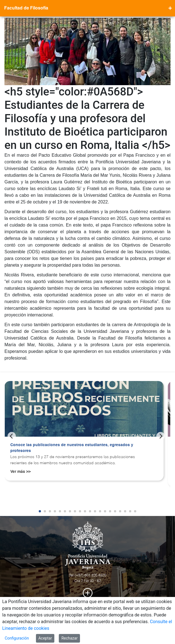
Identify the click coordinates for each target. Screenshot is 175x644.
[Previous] (12, 436)
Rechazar (69, 638)
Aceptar (45, 638)
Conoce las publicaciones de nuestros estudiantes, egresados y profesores (72, 448)
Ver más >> (20, 472)
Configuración (17, 638)
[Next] (161, 436)
